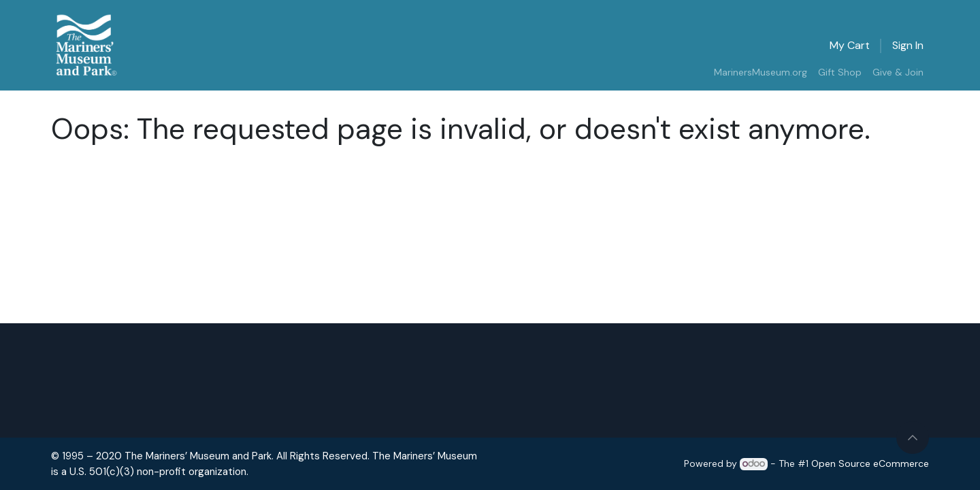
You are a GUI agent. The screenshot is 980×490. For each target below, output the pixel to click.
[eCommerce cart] (850, 46)
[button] (913, 438)
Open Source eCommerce (870, 463)
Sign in (908, 45)
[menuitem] (761, 72)
